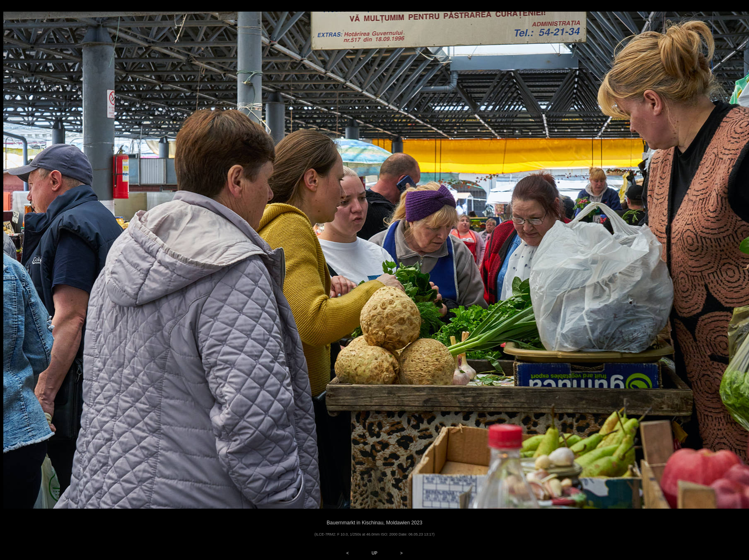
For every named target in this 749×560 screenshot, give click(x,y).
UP (374, 553)
